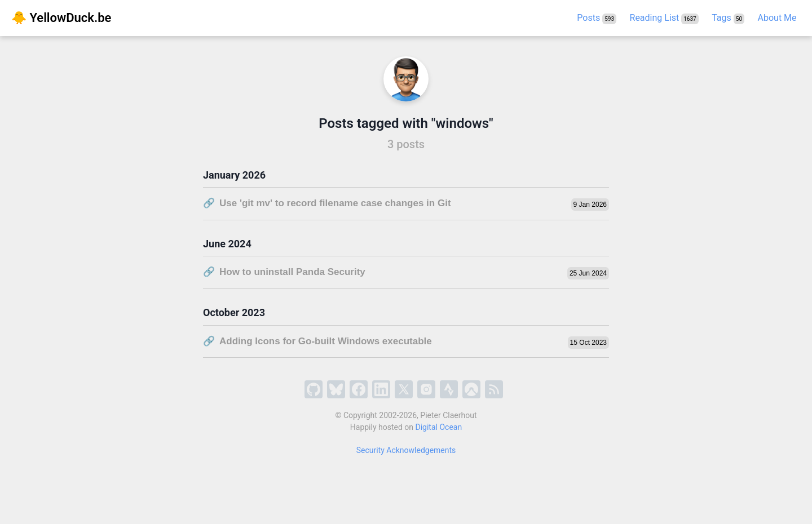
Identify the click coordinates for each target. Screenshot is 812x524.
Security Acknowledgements (406, 450)
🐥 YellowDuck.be (61, 18)
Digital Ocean (439, 427)
